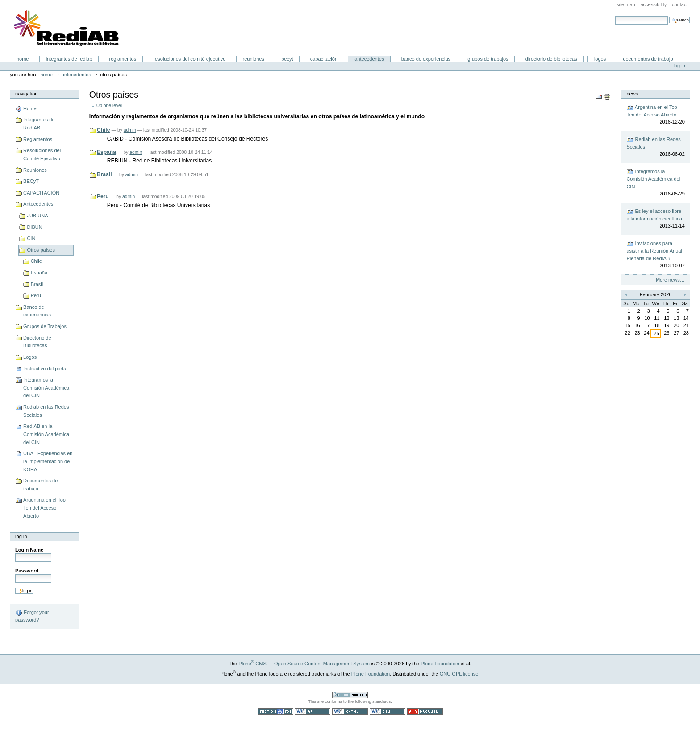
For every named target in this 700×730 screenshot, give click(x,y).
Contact (680, 4)
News (632, 94)
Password (27, 571)
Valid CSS (387, 711)
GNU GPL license (459, 674)
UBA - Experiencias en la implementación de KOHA (48, 461)
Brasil (37, 284)
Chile (36, 261)
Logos (600, 59)
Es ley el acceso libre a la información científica (655, 219)
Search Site (615, 16)
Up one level (109, 106)
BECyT (287, 59)
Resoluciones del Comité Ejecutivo (189, 59)
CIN (31, 238)
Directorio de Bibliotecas (551, 59)
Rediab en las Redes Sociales (46, 411)
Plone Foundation (440, 664)
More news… (670, 280)
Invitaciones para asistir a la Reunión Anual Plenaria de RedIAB (655, 255)
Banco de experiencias (426, 59)
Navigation (26, 94)
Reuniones (254, 59)
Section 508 (275, 711)
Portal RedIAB (67, 28)
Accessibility (653, 4)
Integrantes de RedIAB (69, 59)
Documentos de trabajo (648, 59)
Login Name (29, 550)
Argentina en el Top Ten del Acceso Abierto (44, 508)
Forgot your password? (32, 616)
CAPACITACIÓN (324, 59)
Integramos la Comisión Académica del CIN (46, 388)
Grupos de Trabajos (488, 59)
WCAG (312, 711)
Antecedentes (369, 59)
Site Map (626, 4)
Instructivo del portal (45, 369)
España (39, 273)
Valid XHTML (350, 711)
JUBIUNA (37, 216)
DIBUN (34, 227)
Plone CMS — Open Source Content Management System (304, 664)
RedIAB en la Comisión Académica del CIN (46, 434)
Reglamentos (123, 59)
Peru (36, 295)
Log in (679, 66)
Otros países (41, 250)
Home (23, 59)
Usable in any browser (425, 711)
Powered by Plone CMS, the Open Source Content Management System (350, 695)
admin (130, 130)
